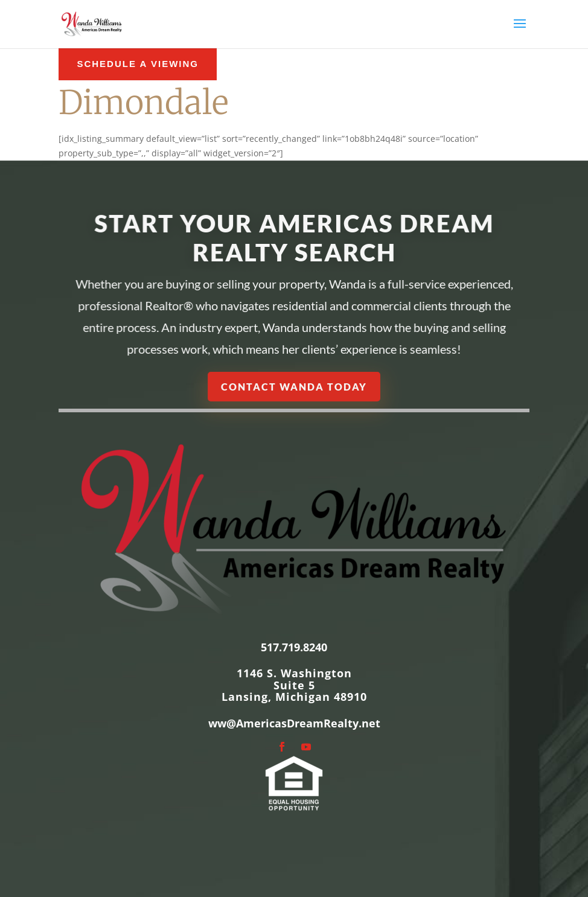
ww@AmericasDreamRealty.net (294, 723)
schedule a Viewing (138, 64)
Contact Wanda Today (294, 386)
